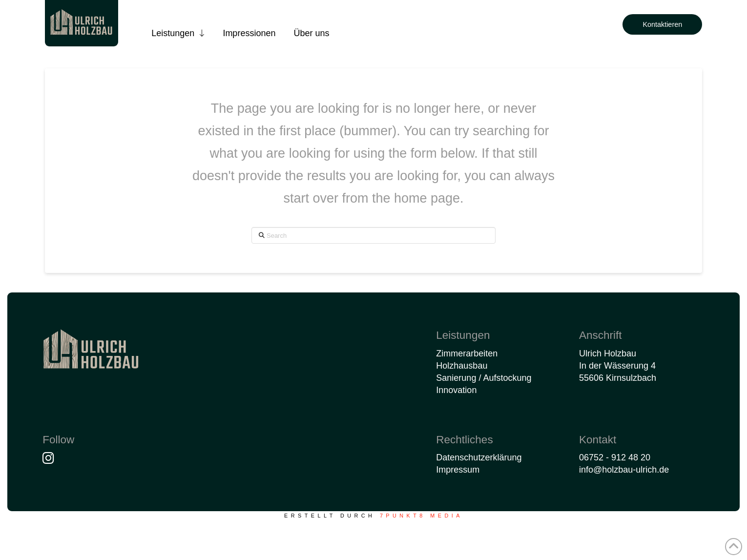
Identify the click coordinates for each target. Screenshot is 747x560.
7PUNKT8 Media (421, 516)
